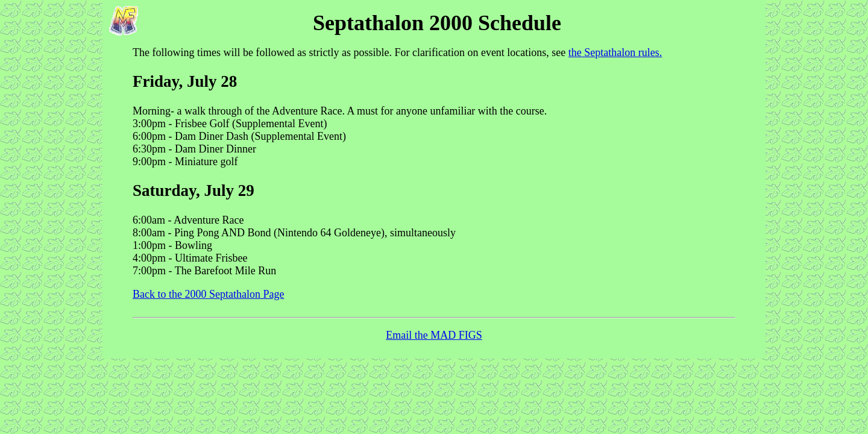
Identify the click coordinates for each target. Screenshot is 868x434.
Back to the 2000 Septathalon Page (208, 294)
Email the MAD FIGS (434, 335)
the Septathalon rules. (615, 52)
